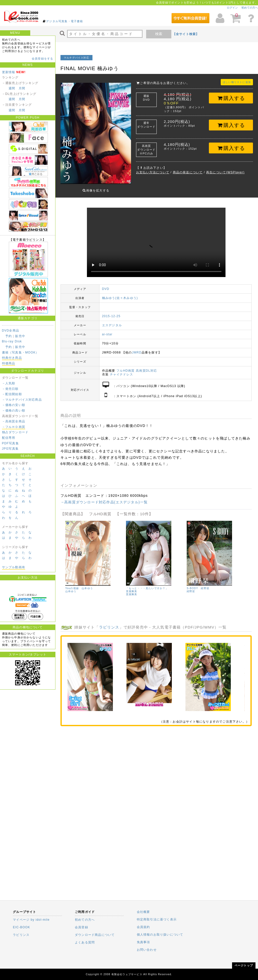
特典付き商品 (12, 358)
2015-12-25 (111, 312)
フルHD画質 (126, 367)
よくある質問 (85, 942)
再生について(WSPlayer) (225, 172)
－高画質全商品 (14, 421)
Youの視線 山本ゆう (79, 584)
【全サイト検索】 (186, 34)
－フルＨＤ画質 (14, 427)
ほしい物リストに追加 (237, 82)
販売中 (20, 336)
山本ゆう (71, 588)
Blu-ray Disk (12, 341)
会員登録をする (42, 59)
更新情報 (9, 72)
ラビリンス (109, 623)
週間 (12, 88)
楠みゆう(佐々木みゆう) (120, 294)
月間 (22, 88)
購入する (231, 98)
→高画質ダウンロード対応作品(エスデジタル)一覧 (104, 498)
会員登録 (82, 927)
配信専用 (9, 438)
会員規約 (143, 927)
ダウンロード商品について (95, 935)
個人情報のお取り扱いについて (160, 935)
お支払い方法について (153, 172)
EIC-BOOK (21, 927)
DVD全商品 (11, 331)
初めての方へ (250, 8)
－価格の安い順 (14, 405)
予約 (9, 336)
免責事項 (143, 942)
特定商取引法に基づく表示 (157, 919)
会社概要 (143, 912)
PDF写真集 (10, 443)
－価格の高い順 (14, 411)
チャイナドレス (121, 371)
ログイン (232, 8)
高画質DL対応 (146, 367)
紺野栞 (191, 588)
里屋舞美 (132, 591)
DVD (106, 285)
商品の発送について (188, 172)
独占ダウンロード (15, 432)
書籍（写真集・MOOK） (21, 352)
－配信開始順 (12, 394)
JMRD (137, 349)
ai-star (107, 331)
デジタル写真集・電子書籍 (64, 21)
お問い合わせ (147, 950)
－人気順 (9, 383)
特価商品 (9, 363)
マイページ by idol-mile (31, 920)
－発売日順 (10, 389)
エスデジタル (112, 321)
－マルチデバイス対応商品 (22, 400)
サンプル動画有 (14, 567)
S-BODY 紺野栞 (198, 584)
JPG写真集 (10, 449)
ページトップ (244, 965)
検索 (159, 34)
